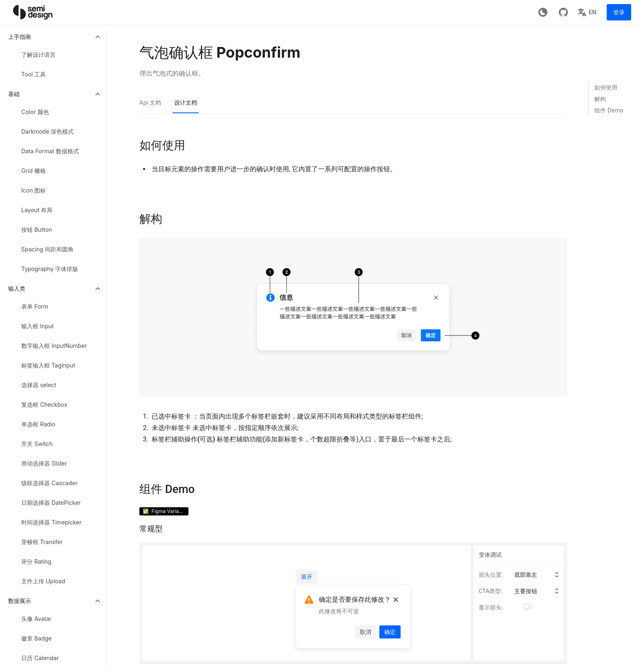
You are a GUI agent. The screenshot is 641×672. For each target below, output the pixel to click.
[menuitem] (55, 37)
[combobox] (539, 575)
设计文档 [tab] (186, 102)
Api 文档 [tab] (150, 102)
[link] (612, 87)
